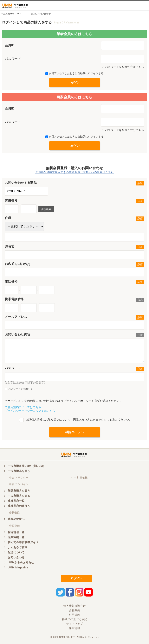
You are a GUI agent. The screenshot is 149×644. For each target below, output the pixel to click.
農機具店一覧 (16, 501)
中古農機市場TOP (10, 14)
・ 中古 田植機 (79, 478)
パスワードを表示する (19, 389)
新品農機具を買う (19, 491)
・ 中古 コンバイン (17, 484)
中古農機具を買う (19, 471)
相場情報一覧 (16, 532)
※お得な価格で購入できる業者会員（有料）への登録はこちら (74, 172)
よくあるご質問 (18, 547)
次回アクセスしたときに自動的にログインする (74, 73)
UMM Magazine (18, 567)
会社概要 (74, 610)
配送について (16, 552)
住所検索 (46, 209)
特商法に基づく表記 (74, 619)
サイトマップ (75, 624)
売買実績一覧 (16, 537)
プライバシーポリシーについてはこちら (30, 411)
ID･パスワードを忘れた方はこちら (122, 67)
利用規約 (74, 615)
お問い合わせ (16, 557)
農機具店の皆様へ (19, 506)
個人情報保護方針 (74, 606)
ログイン (76, 578)
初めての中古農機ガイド (23, 542)
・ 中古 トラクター (17, 478)
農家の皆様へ (16, 519)
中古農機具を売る (19, 496)
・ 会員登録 (13, 513)
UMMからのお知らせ (21, 562)
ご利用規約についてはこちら (23, 407)
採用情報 (74, 628)
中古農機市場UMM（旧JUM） (27, 466)
